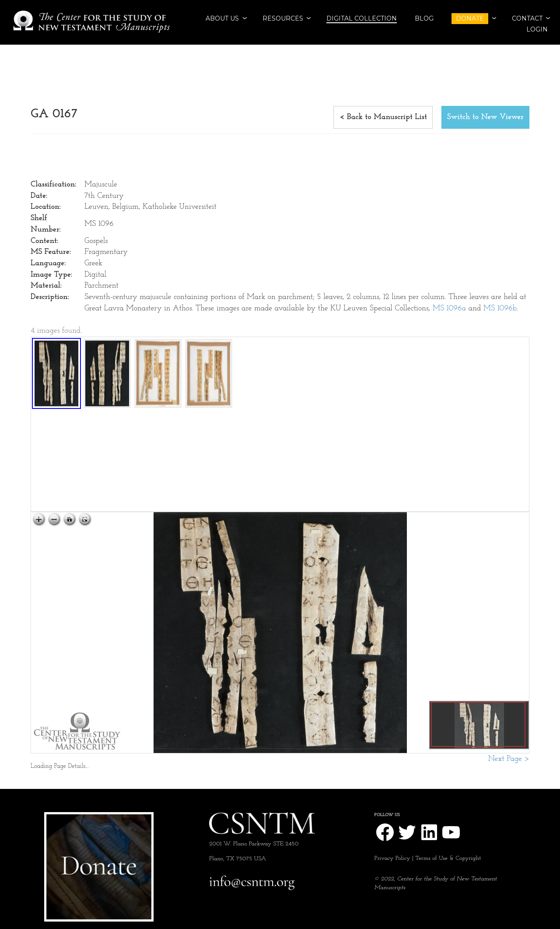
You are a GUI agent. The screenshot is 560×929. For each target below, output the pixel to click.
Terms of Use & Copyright (448, 858)
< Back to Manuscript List (383, 117)
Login (537, 29)
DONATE (470, 18)
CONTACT (527, 18)
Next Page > (509, 759)
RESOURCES (283, 18)
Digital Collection (362, 18)
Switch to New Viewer (485, 117)
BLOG (424, 18)
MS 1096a (449, 308)
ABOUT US (222, 18)
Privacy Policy (392, 858)
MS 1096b (500, 308)
